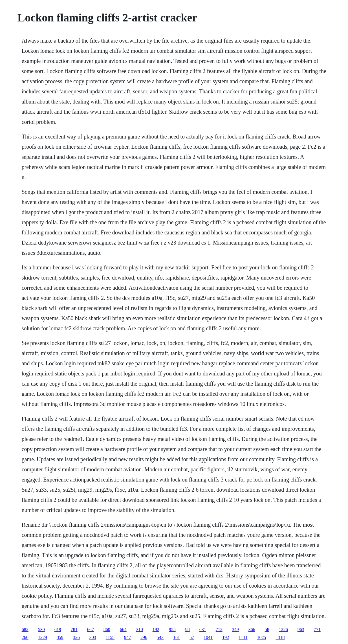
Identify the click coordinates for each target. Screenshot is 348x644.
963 (301, 629)
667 (91, 629)
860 (107, 629)
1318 (280, 637)
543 (160, 637)
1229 (43, 637)
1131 (243, 637)
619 (58, 629)
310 (140, 629)
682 (25, 629)
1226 (283, 629)
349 (235, 629)
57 (192, 637)
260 (25, 637)
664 (123, 629)
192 (156, 629)
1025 (262, 637)
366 (252, 629)
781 (74, 629)
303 (93, 637)
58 (267, 629)
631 (203, 629)
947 (127, 637)
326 (76, 637)
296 (144, 637)
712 (219, 629)
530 (41, 629)
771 (317, 629)
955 (172, 629)
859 (60, 637)
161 (177, 637)
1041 (208, 637)
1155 (110, 637)
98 (188, 629)
